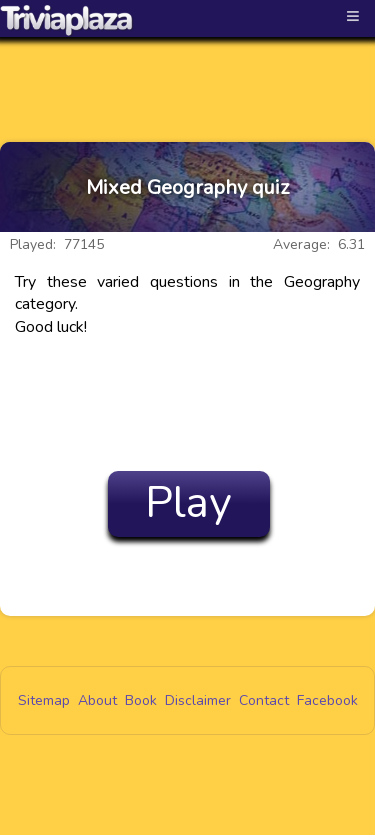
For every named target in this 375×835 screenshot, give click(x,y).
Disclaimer (198, 700)
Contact (264, 700)
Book (141, 700)
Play (188, 503)
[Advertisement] (188, 72)
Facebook (327, 700)
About (97, 700)
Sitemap (44, 700)
